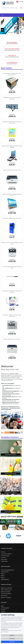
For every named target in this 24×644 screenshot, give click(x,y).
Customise (12, 639)
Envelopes (3, 610)
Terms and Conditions (6, 554)
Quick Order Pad (5, 572)
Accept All (12, 642)
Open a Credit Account (6, 590)
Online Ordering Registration (7, 570)
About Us (3, 552)
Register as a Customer (6, 588)
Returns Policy (4, 596)
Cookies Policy (4, 561)
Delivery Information (6, 592)
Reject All (12, 635)
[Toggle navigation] (3, 15)
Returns (3, 578)
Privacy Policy (4, 560)
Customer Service (5, 556)
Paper (2, 606)
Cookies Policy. (4, 629)
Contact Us (4, 558)
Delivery (3, 574)
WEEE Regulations (5, 579)
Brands (3, 576)
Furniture (3, 612)
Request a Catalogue (6, 597)
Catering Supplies (5, 608)
